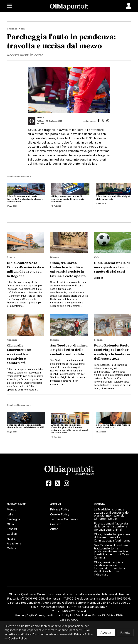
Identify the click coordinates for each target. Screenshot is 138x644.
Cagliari (12, 534)
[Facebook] (49, 483)
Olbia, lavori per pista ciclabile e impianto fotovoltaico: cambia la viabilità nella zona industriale (109, 569)
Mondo (12, 510)
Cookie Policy (60, 515)
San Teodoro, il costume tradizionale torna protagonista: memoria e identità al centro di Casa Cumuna (111, 552)
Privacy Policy (60, 510)
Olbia (10, 524)
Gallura (12, 548)
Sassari (12, 529)
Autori (54, 529)
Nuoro (11, 539)
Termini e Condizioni (64, 519)
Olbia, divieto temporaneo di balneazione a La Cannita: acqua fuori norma (112, 538)
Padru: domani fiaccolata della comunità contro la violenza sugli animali (111, 527)
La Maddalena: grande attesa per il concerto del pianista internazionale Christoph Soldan (112, 514)
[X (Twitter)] (58, 483)
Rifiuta (125, 633)
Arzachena (14, 544)
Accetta (106, 633)
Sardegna (13, 519)
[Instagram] (66, 483)
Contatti (56, 524)
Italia (10, 515)
